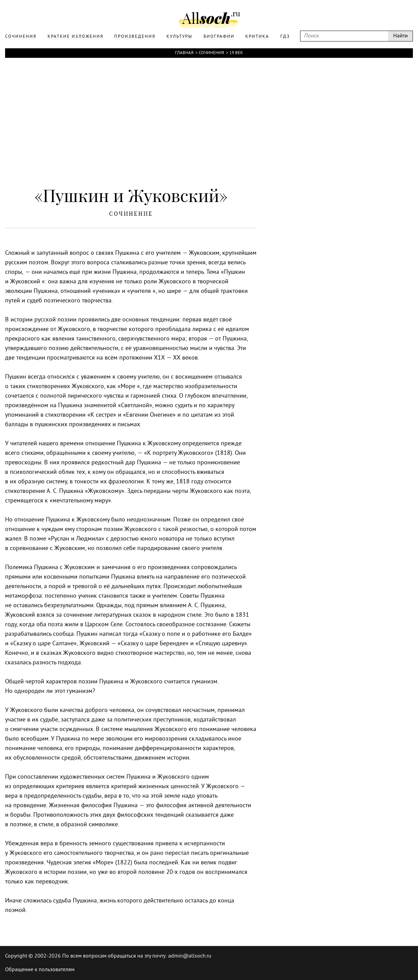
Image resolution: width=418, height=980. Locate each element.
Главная (184, 53)
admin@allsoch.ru (190, 956)
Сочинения (211, 53)
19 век (236, 53)
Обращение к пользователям (40, 970)
